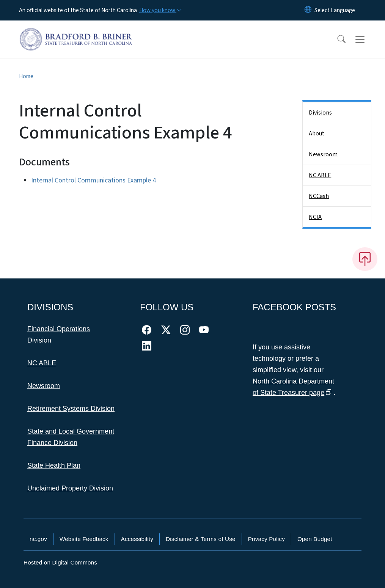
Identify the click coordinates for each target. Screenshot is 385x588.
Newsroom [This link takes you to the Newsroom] (44, 386)
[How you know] (160, 10)
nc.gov (38, 539)
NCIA (315, 217)
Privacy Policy (266, 539)
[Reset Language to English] (308, 10)
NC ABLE (320, 175)
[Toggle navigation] (367, 39)
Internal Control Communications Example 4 (93, 180)
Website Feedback (84, 539)
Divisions (320, 113)
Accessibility (137, 539)
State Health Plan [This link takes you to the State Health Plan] (54, 465)
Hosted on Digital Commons (60, 562)
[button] (336, 39)
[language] (335, 10)
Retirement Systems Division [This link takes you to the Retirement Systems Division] (71, 409)
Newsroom (323, 154)
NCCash (319, 196)
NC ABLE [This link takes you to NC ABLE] (42, 363)
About (317, 134)
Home (26, 76)
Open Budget (315, 539)
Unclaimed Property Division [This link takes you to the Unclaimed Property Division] (70, 488)
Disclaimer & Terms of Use (201, 539)
